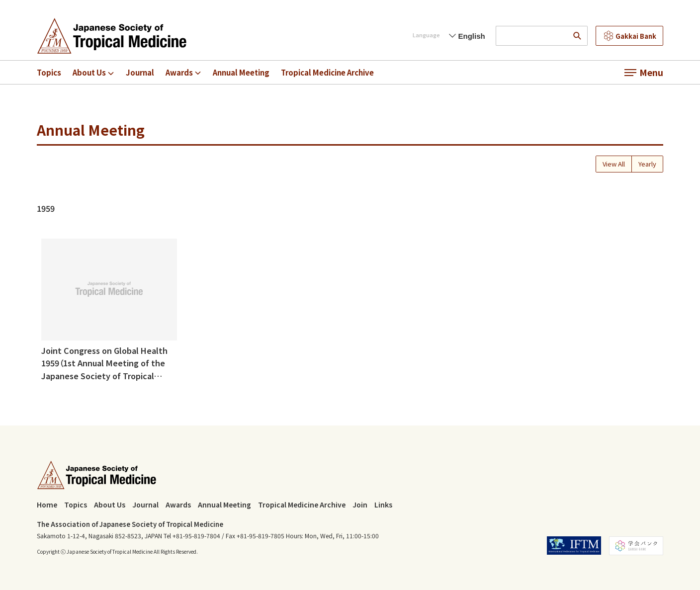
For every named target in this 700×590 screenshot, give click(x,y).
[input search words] (532, 36)
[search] (578, 36)
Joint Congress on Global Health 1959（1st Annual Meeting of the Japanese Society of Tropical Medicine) (104, 363)
